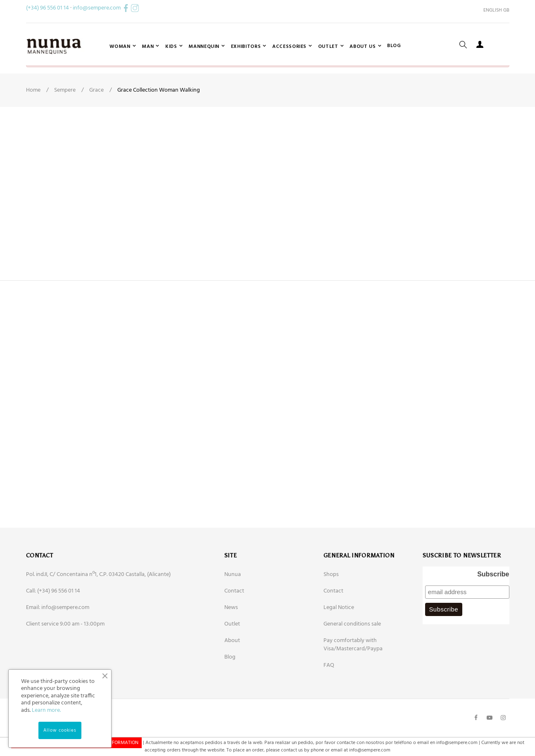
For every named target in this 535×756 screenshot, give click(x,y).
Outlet (232, 655)
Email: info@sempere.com (58, 639)
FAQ (329, 697)
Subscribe (493, 606)
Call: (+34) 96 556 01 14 (53, 622)
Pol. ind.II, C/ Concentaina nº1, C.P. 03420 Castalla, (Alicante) (98, 606)
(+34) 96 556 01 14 (48, 8)
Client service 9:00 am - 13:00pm (65, 655)
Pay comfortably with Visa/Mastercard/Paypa (353, 676)
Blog (230, 688)
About (232, 672)
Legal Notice (339, 639)
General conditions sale (352, 655)
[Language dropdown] (493, 10)
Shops (331, 606)
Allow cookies (60, 730)
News (231, 639)
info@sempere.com (97, 8)
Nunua (233, 606)
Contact (234, 622)
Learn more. (46, 710)
